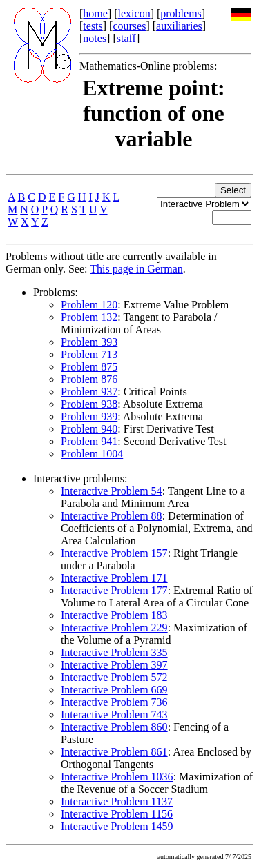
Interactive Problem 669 (114, 690)
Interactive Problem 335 (114, 652)
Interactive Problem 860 (114, 727)
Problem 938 (89, 404)
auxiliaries (179, 26)
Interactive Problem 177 (114, 590)
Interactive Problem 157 (114, 553)
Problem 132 (89, 317)
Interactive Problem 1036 (117, 777)
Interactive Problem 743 (114, 714)
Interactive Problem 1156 (117, 814)
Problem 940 (89, 429)
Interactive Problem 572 (114, 677)
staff (126, 38)
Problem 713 (89, 354)
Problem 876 (89, 379)
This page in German (136, 269)
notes (95, 38)
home (95, 13)
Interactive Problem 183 (114, 615)
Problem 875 (89, 367)
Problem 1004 (92, 454)
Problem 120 (89, 305)
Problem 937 (89, 392)
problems (181, 13)
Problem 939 (89, 416)
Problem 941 (89, 441)
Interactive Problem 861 (114, 752)
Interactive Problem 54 (112, 491)
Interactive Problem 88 (112, 516)
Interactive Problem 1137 (117, 801)
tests (93, 26)
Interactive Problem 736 (114, 702)
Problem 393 (89, 342)
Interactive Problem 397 (114, 665)
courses (129, 26)
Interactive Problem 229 (114, 628)
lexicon (134, 13)
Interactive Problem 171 (114, 578)
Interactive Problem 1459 (117, 826)
